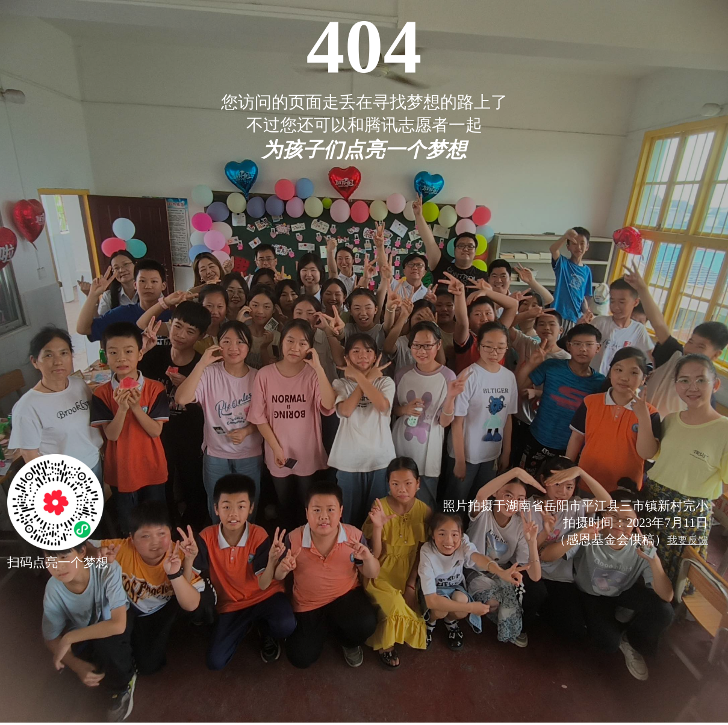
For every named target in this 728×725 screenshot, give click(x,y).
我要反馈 (688, 540)
